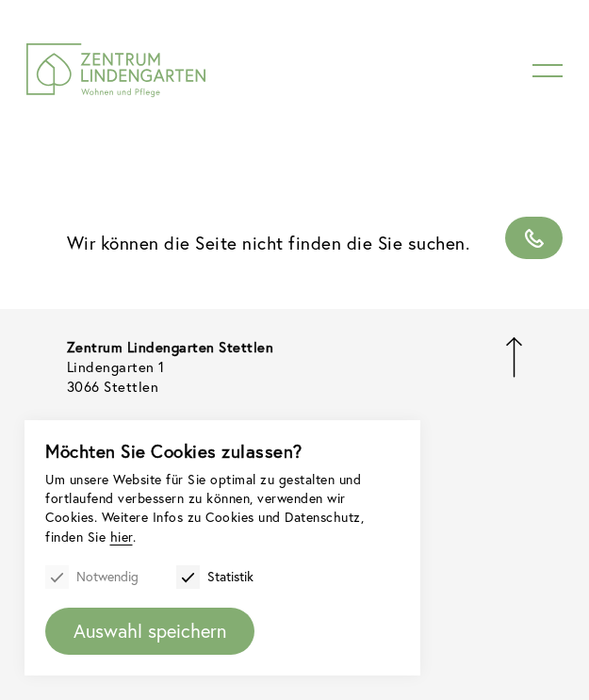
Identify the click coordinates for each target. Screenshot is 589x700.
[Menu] (548, 71)
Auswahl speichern (150, 631)
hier (122, 537)
